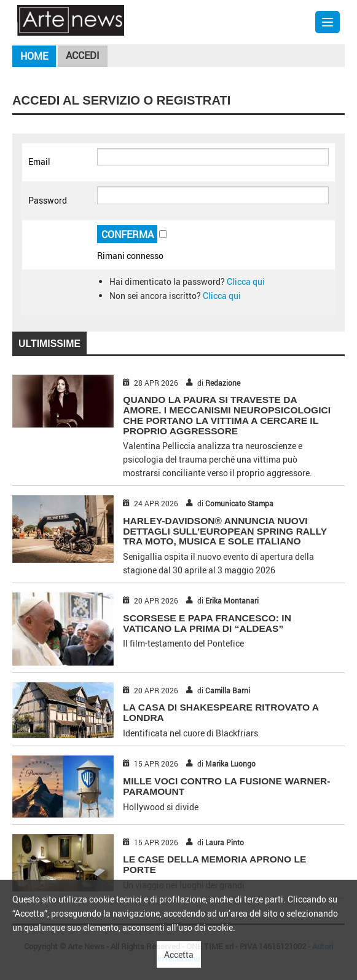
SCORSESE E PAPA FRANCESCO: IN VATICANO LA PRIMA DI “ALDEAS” (207, 623)
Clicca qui (246, 281)
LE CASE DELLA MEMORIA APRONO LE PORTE (214, 864)
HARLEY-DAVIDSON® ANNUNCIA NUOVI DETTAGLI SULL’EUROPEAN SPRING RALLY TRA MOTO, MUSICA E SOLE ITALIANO (225, 531)
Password (48, 200)
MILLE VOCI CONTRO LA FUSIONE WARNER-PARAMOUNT (226, 786)
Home (34, 56)
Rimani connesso (130, 256)
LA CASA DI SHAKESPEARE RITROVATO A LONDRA (221, 712)
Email (39, 161)
